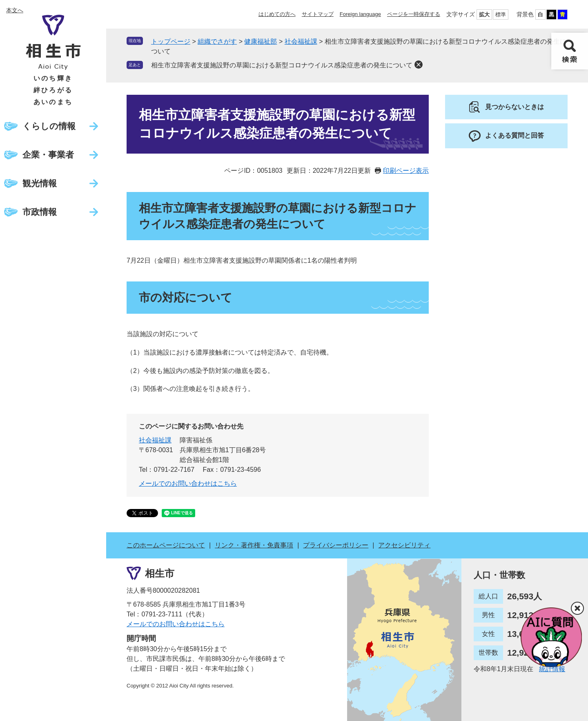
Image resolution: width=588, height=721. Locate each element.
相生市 (160, 573)
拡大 (484, 15)
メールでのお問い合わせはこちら (188, 483)
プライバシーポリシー (336, 545)
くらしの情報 (49, 126)
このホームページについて (166, 545)
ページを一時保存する (414, 14)
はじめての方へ (277, 14)
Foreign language (360, 14)
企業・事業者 (48, 155)
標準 (501, 15)
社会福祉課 (301, 41)
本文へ (15, 10)
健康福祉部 (261, 41)
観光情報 (40, 183)
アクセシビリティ (404, 545)
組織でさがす (217, 41)
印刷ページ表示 (406, 171)
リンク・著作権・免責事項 (254, 545)
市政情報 (40, 212)
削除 (419, 65)
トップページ (171, 41)
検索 (570, 51)
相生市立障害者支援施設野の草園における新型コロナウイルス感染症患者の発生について (282, 65)
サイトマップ (318, 14)
